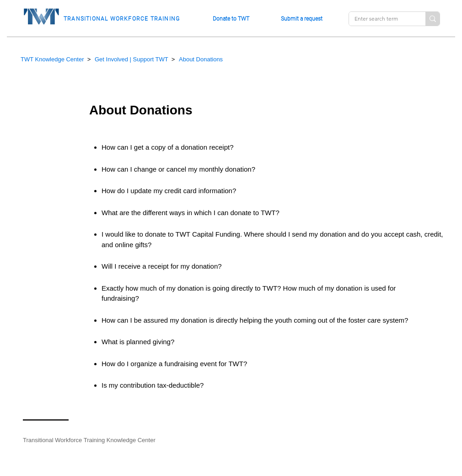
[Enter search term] (380, 19)
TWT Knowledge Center (52, 59)
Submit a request (302, 19)
